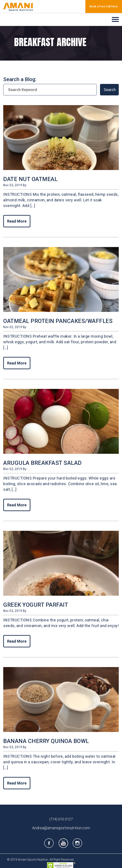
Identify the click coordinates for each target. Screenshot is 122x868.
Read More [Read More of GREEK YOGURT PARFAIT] (17, 641)
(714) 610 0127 (61, 819)
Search (110, 90)
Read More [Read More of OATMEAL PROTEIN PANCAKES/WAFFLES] (17, 363)
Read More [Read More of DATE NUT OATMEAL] (17, 221)
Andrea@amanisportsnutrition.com (61, 828)
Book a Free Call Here (104, 6)
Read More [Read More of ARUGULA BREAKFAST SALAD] (17, 505)
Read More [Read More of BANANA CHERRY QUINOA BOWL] (17, 783)
